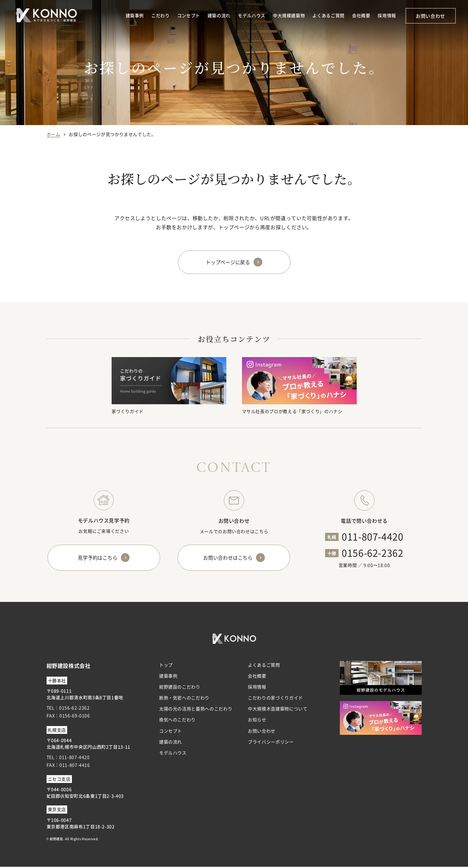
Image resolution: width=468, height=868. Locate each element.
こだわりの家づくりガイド (275, 699)
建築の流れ (219, 15)
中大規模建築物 (289, 15)
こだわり (161, 15)
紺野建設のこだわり (180, 688)
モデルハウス (252, 15)
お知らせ (257, 721)
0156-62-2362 (373, 553)
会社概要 (361, 15)
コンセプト (189, 15)
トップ (166, 666)
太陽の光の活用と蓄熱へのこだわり (196, 710)
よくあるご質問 (328, 15)
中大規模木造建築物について (278, 710)
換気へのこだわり (177, 721)
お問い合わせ (430, 16)
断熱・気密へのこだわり (184, 699)
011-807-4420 (373, 537)
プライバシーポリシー (271, 743)
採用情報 (387, 15)
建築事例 (135, 15)
